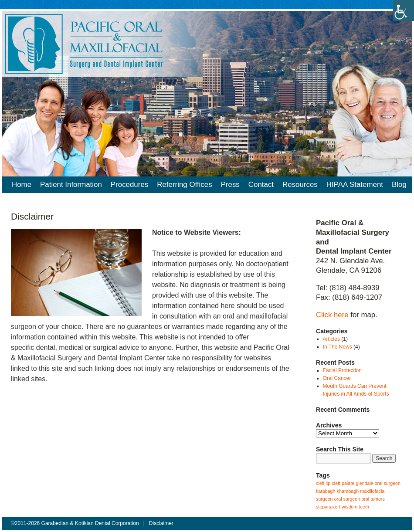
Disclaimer (161, 523)
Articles (331, 339)
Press (230, 185)
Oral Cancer (337, 378)
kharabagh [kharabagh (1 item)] (348, 491)
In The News (338, 347)
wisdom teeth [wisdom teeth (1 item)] (355, 507)
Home (22, 185)
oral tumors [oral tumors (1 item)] (373, 499)
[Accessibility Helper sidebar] (404, 10)
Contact (261, 185)
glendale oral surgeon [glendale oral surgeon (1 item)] (378, 483)
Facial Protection (342, 370)
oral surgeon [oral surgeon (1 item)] (347, 499)
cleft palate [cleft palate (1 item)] (343, 483)
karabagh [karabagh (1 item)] (326, 491)
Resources (300, 185)
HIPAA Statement (355, 185)
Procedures (129, 185)
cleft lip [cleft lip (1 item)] (323, 483)
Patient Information (71, 185)
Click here (332, 315)
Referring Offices (184, 185)
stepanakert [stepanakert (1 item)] (328, 507)
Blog (399, 185)
